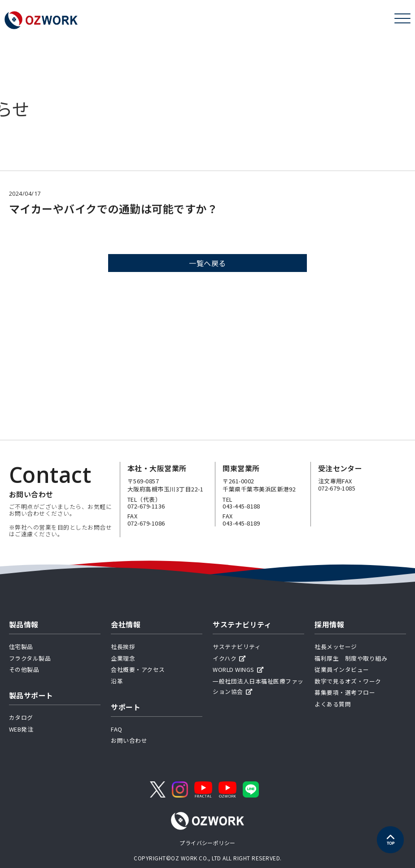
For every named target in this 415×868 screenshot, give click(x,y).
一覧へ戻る (207, 264)
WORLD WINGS (238, 669)
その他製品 (24, 669)
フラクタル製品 (30, 658)
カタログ (21, 717)
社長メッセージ (336, 647)
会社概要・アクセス (138, 669)
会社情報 (126, 624)
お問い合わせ (129, 740)
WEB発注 (21, 729)
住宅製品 (21, 647)
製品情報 (24, 624)
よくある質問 (333, 704)
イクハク (229, 658)
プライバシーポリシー (207, 843)
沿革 (117, 681)
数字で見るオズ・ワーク (348, 681)
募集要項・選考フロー (345, 692)
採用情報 (329, 624)
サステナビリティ (242, 624)
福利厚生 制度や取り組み (351, 658)
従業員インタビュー (342, 669)
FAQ (116, 729)
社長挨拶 (123, 647)
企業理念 (123, 658)
